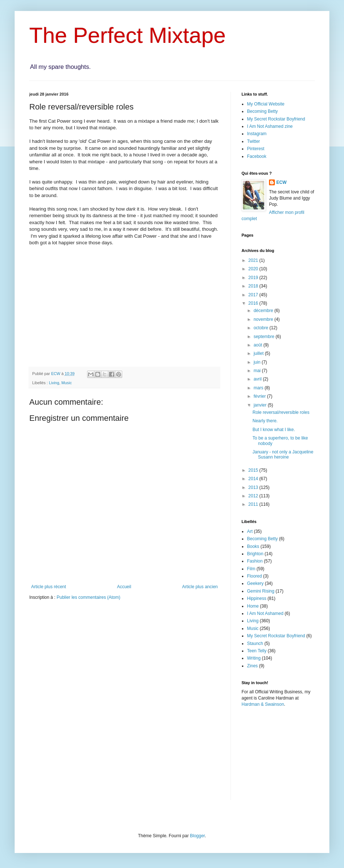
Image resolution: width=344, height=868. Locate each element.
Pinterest (256, 149)
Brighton (255, 554)
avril (258, 379)
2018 (254, 286)
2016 (254, 303)
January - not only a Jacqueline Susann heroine (283, 455)
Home (253, 606)
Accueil (124, 587)
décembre (264, 311)
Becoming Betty (262, 111)
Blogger (197, 836)
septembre (265, 337)
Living (54, 383)
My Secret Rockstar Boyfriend (276, 119)
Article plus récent (48, 587)
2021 (254, 260)
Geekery (255, 583)
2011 (254, 504)
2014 (254, 479)
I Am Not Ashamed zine (270, 126)
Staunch (255, 643)
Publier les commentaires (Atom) (89, 597)
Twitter (253, 141)
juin (258, 362)
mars (259, 388)
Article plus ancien (200, 587)
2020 (254, 269)
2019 (254, 278)
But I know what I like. (274, 430)
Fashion (255, 561)
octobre (261, 328)
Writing (254, 658)
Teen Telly (257, 651)
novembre (264, 319)
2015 (254, 470)
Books (253, 546)
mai (258, 371)
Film (251, 569)
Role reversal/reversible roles (281, 412)
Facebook (257, 156)
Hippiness (257, 598)
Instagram (257, 134)
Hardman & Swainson (263, 704)
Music (67, 383)
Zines (252, 666)
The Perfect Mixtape (128, 35)
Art (250, 531)
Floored (255, 576)
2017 (254, 295)
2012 (254, 496)
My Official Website (266, 104)
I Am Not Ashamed (265, 613)
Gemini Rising (261, 591)
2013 (254, 487)
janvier (261, 405)
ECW (281, 182)
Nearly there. (265, 421)
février (260, 396)
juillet (259, 353)
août (259, 345)
